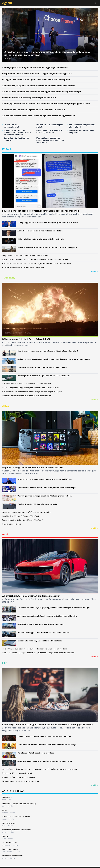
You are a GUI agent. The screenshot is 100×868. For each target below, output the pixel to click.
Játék (6, 406)
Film (5, 663)
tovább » (94, 271)
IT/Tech (7, 149)
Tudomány (9, 278)
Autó (5, 534)
